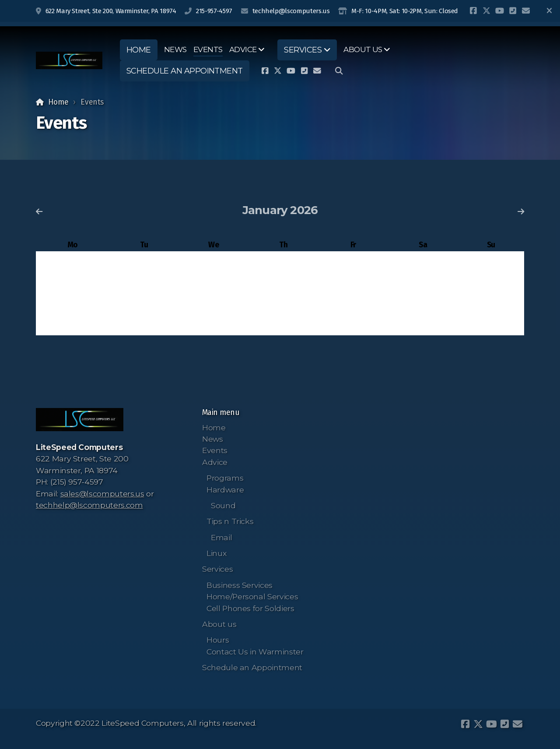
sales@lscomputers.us (102, 494)
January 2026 (280, 210)
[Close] (549, 11)
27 (144, 325)
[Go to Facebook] (473, 11)
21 (213, 308)
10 (423, 274)
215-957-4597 (214, 11)
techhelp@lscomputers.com (89, 505)
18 (491, 291)
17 (423, 291)
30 (353, 325)
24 (423, 308)
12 (73, 291)
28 (213, 325)
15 (283, 291)
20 (144, 308)
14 (214, 291)
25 (491, 308)
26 (72, 325)
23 (353, 308)
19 (72, 308)
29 (283, 325)
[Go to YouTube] (500, 11)
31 (423, 325)
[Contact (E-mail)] (526, 11)
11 (491, 274)
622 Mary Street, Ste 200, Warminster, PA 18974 (111, 11)
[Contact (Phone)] (513, 11)
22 (283, 308)
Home (58, 102)
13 (144, 291)
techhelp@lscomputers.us (291, 11)
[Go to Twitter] (486, 11)
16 (353, 291)
